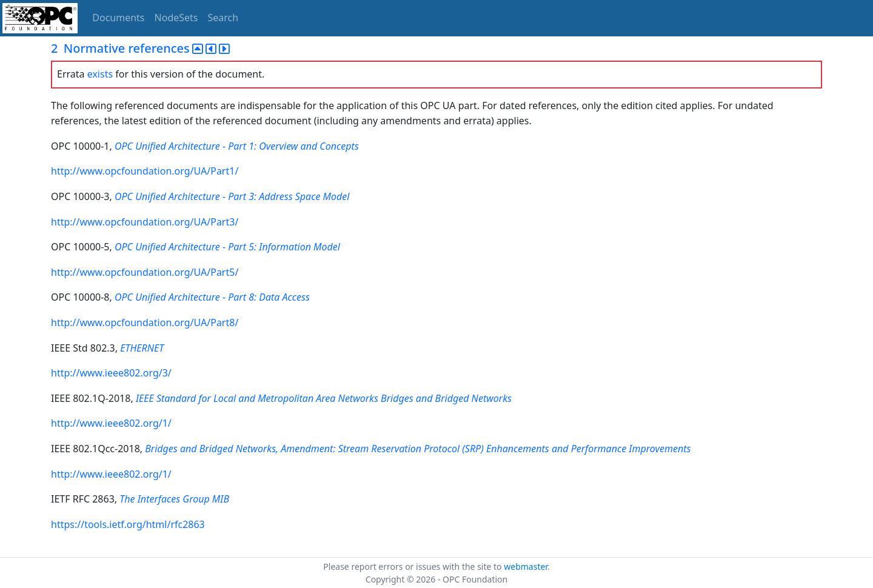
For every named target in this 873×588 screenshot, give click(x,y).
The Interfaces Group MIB (174, 499)
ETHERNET (142, 348)
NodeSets (176, 18)
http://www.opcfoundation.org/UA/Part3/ (145, 222)
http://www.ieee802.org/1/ (111, 423)
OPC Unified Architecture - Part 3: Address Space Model (232, 196)
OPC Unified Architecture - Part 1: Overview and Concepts (237, 146)
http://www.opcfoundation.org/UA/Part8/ (145, 322)
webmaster (526, 566)
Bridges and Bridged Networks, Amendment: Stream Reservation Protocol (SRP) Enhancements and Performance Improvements (418, 449)
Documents (118, 18)
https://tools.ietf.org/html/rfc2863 (128, 524)
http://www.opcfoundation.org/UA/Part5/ (145, 272)
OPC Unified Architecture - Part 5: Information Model (227, 247)
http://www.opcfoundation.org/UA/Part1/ (145, 171)
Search (223, 18)
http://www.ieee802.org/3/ (111, 373)
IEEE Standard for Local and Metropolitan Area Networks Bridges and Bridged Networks (324, 398)
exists (100, 74)
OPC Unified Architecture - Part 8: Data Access (212, 297)
